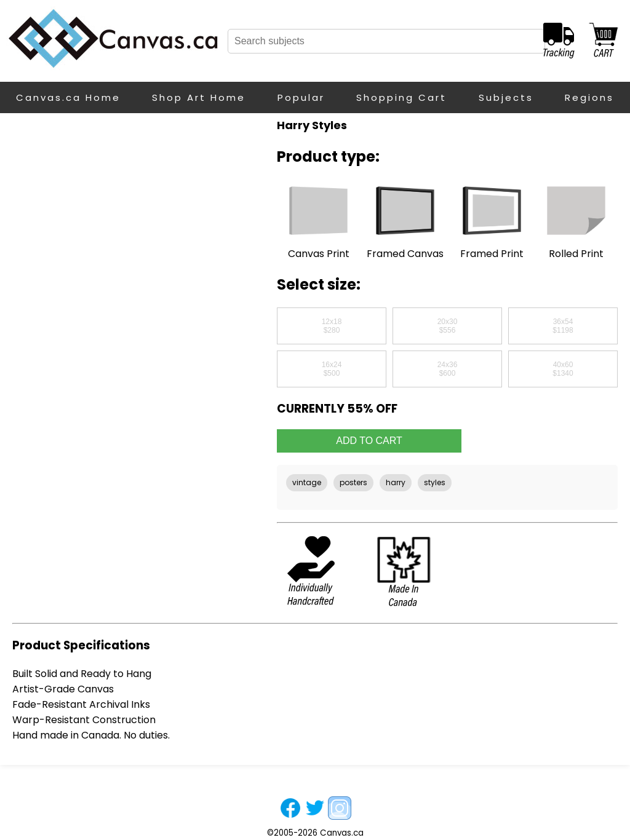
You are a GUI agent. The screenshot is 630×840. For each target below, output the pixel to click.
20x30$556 (448, 326)
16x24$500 (332, 369)
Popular (301, 97)
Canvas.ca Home (68, 97)
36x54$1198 (563, 326)
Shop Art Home (199, 97)
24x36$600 (448, 369)
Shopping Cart (401, 97)
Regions (589, 97)
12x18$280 (332, 326)
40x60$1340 (563, 369)
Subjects (506, 97)
